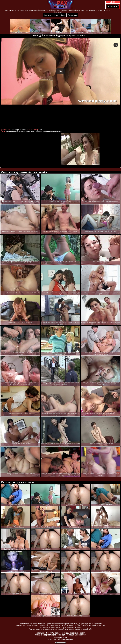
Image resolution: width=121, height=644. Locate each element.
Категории (47, 15)
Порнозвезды (72, 15)
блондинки (22, 131)
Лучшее (56, 15)
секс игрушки (57, 131)
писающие (46, 131)
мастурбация (36, 131)
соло (28, 131)
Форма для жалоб (61, 638)
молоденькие (11, 131)
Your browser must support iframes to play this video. (60, 83)
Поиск (63, 15)
